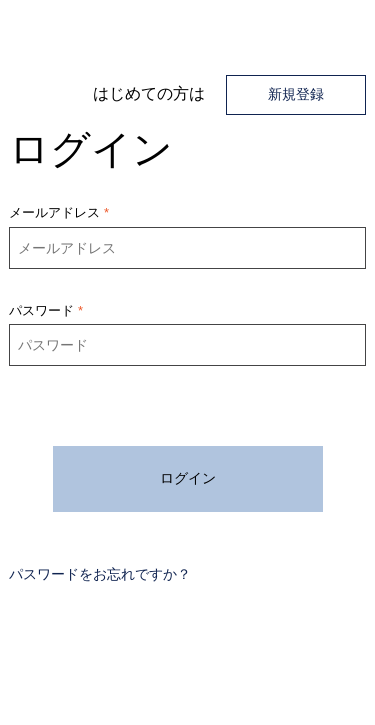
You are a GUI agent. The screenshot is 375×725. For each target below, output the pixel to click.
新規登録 (296, 94)
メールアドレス (54, 212)
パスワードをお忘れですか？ (100, 574)
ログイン (188, 478)
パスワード (41, 310)
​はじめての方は (149, 93)
